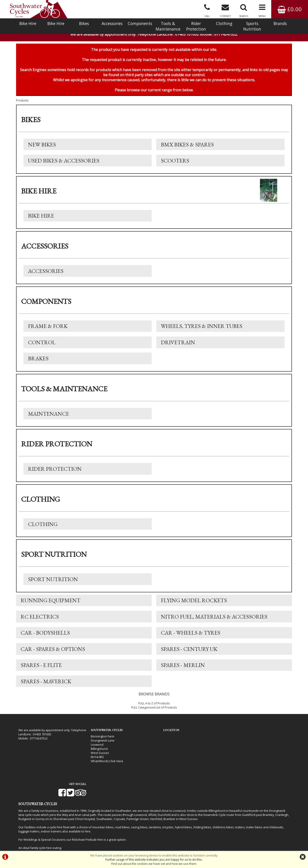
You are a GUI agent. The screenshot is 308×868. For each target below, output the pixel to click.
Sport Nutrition (53, 582)
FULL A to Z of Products (154, 707)
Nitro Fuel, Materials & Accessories (214, 620)
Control (42, 344)
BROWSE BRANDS (154, 698)
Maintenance (48, 416)
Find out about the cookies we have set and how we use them (154, 864)
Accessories (112, 23)
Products (22, 102)
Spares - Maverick (46, 685)
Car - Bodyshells (45, 636)
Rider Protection (196, 26)
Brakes (38, 361)
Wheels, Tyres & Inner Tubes (202, 328)
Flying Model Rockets (194, 603)
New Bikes (42, 146)
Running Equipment (51, 603)
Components (140, 23)
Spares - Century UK (189, 652)
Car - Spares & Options (53, 652)
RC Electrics (40, 620)
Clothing (224, 23)
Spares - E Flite (41, 668)
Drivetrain (178, 344)
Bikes (84, 23)
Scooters (175, 162)
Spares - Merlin (183, 668)
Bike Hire (28, 23)
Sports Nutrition (252, 26)
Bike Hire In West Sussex (36, 838)
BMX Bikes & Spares (187, 146)
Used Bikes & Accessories (64, 162)
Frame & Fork (48, 328)
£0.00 (290, 9)
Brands (280, 23)
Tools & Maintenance (168, 26)
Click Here (113, 764)
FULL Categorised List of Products (154, 711)
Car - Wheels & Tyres (191, 636)
